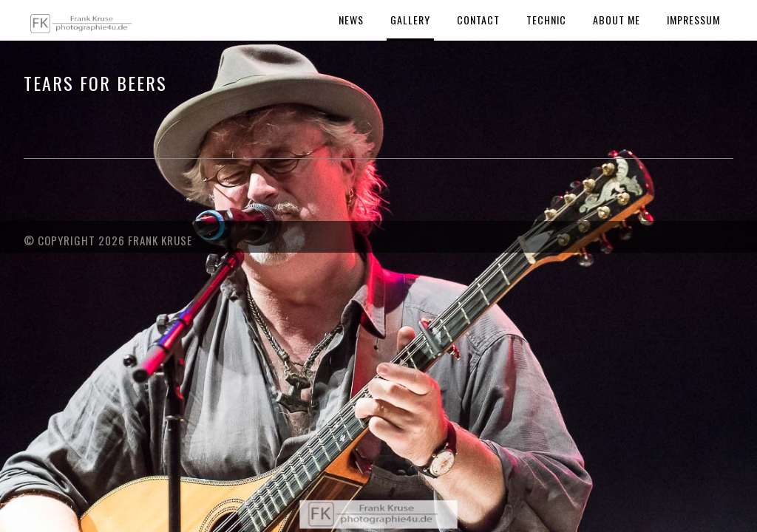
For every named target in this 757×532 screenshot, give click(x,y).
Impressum (693, 20)
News (351, 20)
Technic (546, 20)
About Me (617, 20)
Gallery (410, 20)
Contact (478, 20)
